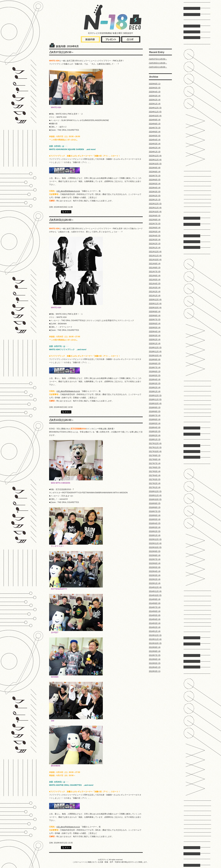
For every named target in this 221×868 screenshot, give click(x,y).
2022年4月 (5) (155, 236)
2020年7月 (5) (155, 320)
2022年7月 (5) (155, 224)
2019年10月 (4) (155, 356)
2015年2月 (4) (155, 579)
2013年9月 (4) (155, 647)
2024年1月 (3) (155, 152)
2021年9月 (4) (155, 264)
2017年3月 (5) (155, 479)
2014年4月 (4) (155, 619)
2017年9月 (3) (155, 455)
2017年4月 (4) (155, 475)
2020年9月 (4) (155, 312)
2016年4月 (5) (155, 523)
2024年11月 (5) (155, 112)
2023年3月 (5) (155, 192)
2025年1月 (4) (155, 104)
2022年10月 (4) (155, 212)
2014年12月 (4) (155, 587)
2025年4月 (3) (155, 92)
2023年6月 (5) (155, 180)
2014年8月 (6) (155, 603)
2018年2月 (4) (155, 435)
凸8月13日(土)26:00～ (158, 67)
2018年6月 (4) (155, 419)
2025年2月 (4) (155, 100)
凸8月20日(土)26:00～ (158, 63)
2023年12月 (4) (155, 156)
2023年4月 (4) (155, 188)
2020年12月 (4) (155, 300)
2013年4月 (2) (155, 667)
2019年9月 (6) (155, 360)
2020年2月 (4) (155, 340)
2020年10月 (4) (155, 308)
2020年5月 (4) (155, 328)
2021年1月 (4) (155, 296)
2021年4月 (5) (155, 284)
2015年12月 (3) (155, 539)
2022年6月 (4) (155, 228)
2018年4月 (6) (155, 427)
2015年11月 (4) (155, 543)
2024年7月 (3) (155, 128)
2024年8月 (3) (155, 124)
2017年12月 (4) (155, 443)
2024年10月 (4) (155, 116)
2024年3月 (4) (155, 144)
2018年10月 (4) (155, 403)
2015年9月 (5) (155, 551)
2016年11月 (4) (155, 495)
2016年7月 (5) (155, 511)
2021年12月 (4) (155, 252)
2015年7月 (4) (155, 559)
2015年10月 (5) (155, 547)
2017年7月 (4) (155, 463)
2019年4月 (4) (155, 380)
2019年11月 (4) (155, 352)
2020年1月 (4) (155, 344)
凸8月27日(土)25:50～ (158, 59)
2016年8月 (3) (155, 507)
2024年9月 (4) (155, 120)
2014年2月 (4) (155, 627)
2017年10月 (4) (155, 451)
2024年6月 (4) (155, 132)
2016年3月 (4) (155, 527)
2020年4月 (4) (155, 332)
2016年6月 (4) (155, 515)
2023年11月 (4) (155, 160)
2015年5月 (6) (155, 567)
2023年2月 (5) (155, 196)
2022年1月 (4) (155, 248)
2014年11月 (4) (155, 591)
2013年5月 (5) (155, 663)
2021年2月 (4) (155, 292)
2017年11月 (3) (155, 447)
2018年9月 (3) (155, 407)
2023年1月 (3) (155, 200)
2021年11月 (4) (155, 256)
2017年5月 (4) (155, 471)
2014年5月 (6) (155, 615)
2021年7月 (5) (155, 272)
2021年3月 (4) (155, 288)
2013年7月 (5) (155, 655)
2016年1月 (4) (155, 535)
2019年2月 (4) (155, 388)
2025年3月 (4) (155, 96)
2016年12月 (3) (155, 491)
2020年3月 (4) (155, 336)
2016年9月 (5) (155, 503)
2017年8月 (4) (155, 459)
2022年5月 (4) (155, 232)
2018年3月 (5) (155, 431)
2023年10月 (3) (155, 164)
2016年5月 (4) (155, 519)
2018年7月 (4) (155, 415)
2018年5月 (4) (155, 423)
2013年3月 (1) (155, 671)
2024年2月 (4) (155, 148)
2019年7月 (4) (155, 368)
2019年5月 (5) (155, 376)
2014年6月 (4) (155, 611)
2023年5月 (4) (155, 184)
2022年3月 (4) (155, 240)
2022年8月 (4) (155, 220)
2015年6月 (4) (155, 563)
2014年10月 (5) (155, 595)
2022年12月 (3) (155, 204)
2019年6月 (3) (155, 372)
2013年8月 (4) (155, 651)
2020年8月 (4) (155, 316)
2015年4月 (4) (155, 571)
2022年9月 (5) (155, 216)
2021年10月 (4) (155, 260)
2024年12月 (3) (155, 108)
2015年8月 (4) (155, 555)
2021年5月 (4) (155, 280)
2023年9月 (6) (155, 168)
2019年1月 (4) (155, 391)
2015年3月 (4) (155, 575)
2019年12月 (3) (155, 348)
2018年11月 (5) (155, 399)
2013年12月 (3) (155, 635)
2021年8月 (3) (155, 268)
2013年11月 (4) (155, 639)
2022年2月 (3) (155, 244)
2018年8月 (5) (155, 411)
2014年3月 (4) (155, 623)
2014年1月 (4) (155, 631)
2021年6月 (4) (155, 276)
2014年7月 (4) (155, 607)
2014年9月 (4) (155, 599)
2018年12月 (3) (155, 395)
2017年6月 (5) (155, 467)
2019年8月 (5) (155, 364)
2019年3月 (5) (155, 384)
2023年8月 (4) (155, 172)
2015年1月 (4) (155, 583)
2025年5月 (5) (155, 88)
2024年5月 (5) (155, 136)
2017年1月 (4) (155, 487)
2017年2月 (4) (155, 483)
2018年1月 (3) (155, 439)
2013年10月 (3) (155, 643)
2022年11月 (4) (155, 208)
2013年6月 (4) (155, 659)
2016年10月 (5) (155, 499)
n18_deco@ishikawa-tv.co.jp (68, 191)
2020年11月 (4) (155, 304)
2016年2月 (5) (155, 531)
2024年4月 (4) (155, 140)
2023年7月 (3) (155, 176)
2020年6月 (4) (155, 324)
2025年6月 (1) (155, 84)
